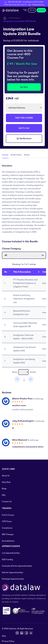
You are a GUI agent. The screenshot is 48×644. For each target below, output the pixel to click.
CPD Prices (7, 521)
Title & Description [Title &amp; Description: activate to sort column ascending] (22, 272)
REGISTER (41, 10)
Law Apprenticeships (11, 553)
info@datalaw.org (38, 5)
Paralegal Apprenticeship (13, 579)
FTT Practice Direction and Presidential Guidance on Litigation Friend (25, 283)
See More (24, 87)
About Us (6, 476)
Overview (5, 155)
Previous (17, 379)
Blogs (4, 489)
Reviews (27, 155)
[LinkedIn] (22, 633)
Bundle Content (16, 155)
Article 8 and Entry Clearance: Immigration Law (24, 299)
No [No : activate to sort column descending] (6, 272)
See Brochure (24, 139)
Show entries (24, 372)
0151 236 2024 (17, 2)
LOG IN (32, 10)
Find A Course (14, 18)
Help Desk (6, 482)
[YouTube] (31, 633)
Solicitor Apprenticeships (13, 572)
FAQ (4, 495)
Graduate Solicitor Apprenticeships (17, 566)
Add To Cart (24, 128)
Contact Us (7, 502)
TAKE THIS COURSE (24, 118)
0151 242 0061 (38, 2)
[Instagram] (17, 633)
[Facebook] (26, 633)
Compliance (7, 528)
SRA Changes (8, 534)
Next (31, 379)
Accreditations (8, 541)
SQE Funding (7, 559)
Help (4, 636)
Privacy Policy (8, 641)
